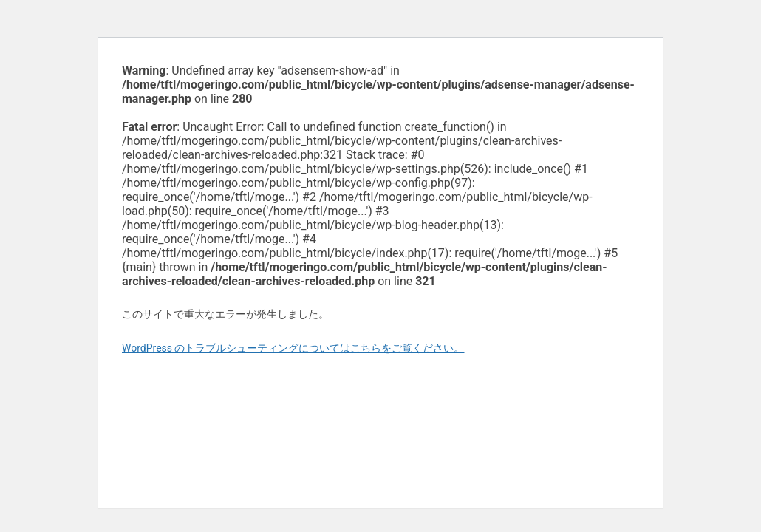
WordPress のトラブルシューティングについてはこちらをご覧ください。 (293, 348)
